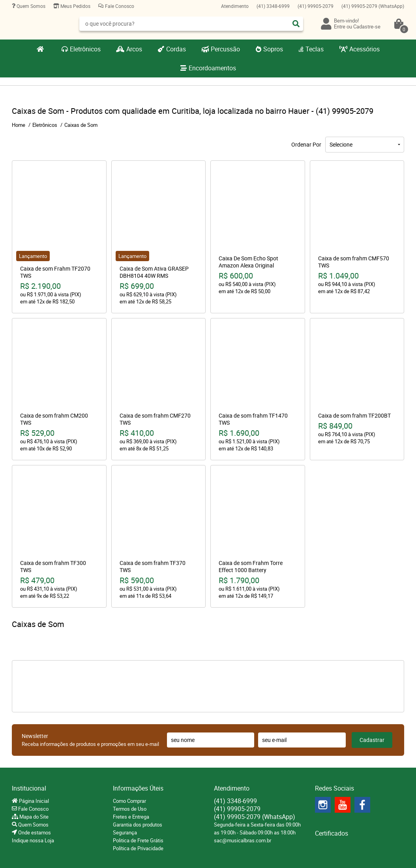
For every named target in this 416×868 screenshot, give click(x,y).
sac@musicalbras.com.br (243, 840)
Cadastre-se (367, 26)
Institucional (29, 788)
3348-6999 (273, 6)
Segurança (125, 832)
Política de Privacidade (138, 848)
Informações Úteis (138, 788)
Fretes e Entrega (131, 817)
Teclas (315, 49)
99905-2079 (316, 6)
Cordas (176, 49)
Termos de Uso (130, 809)
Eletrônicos (85, 49)
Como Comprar (129, 801)
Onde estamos (34, 832)
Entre (340, 26)
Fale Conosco (119, 6)
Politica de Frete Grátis (138, 840)
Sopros (273, 49)
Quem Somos (30, 6)
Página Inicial (33, 801)
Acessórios (364, 49)
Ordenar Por (306, 144)
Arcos (134, 49)
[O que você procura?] (296, 24)
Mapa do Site (33, 817)
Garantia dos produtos (138, 825)
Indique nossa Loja (33, 840)
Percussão (225, 49)
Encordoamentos (212, 68)
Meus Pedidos (75, 6)
